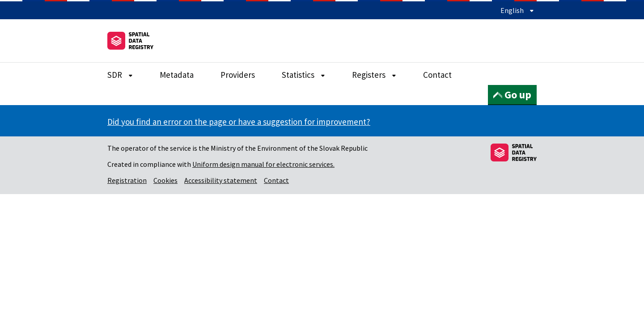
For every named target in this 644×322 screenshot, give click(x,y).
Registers (374, 75)
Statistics (303, 75)
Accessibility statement (221, 180)
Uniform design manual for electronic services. (263, 164)
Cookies (165, 180)
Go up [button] (512, 95)
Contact (437, 75)
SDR (120, 75)
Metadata (177, 75)
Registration (127, 180)
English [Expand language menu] (517, 10)
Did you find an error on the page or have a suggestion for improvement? (239, 122)
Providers (238, 75)
